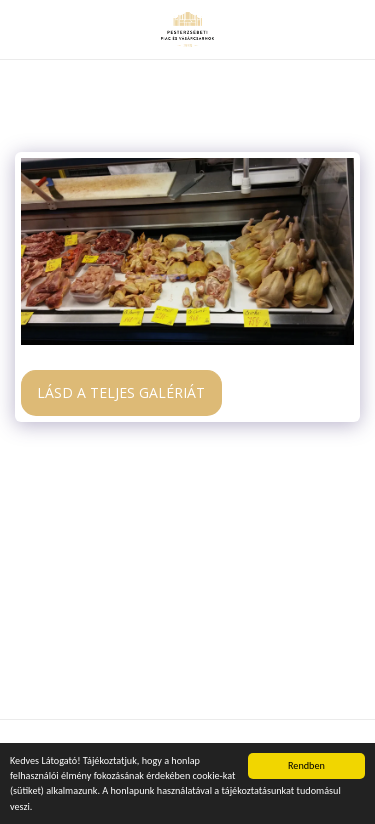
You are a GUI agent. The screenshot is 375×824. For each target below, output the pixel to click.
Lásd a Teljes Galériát (121, 392)
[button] (22, 28)
